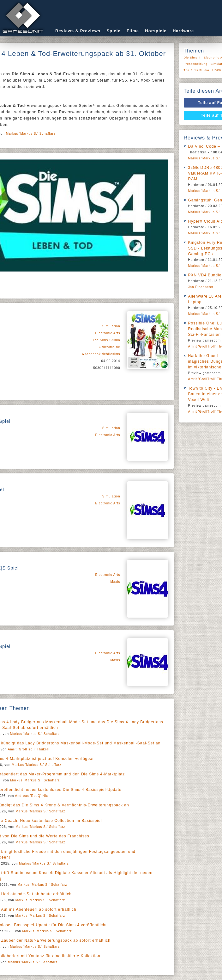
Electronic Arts (108, 333)
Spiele (113, 31)
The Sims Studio (106, 340)
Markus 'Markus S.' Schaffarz (31, 134)
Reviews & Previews (78, 31)
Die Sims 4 (192, 58)
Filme (133, 31)
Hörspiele (156, 31)
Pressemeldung (196, 64)
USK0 (217, 70)
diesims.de (111, 347)
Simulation (111, 326)
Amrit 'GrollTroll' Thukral (29, 749)
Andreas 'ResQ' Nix (32, 796)
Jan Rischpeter (201, 287)
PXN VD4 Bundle (205, 275)
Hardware (183, 31)
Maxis (115, 582)
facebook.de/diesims (103, 354)
